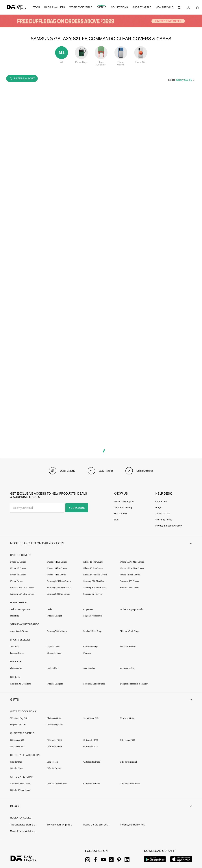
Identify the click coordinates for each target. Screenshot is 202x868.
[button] (101, 543)
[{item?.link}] (26, 860)
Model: (172, 80)
